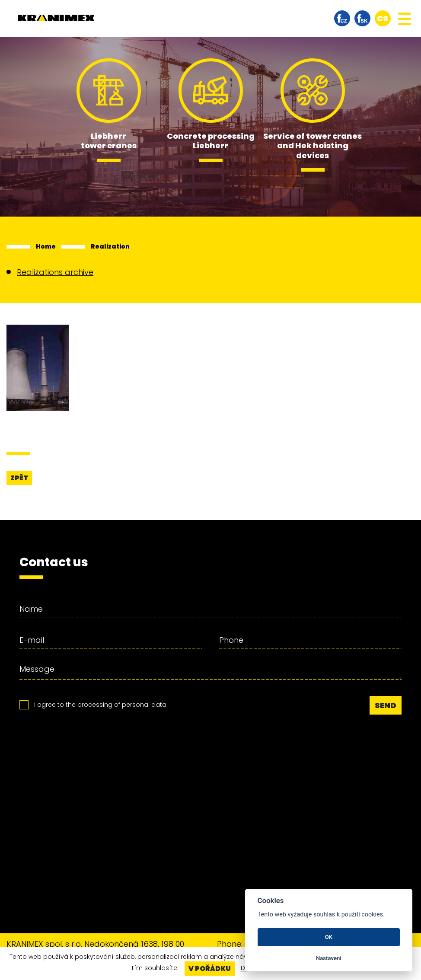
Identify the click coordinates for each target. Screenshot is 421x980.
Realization (110, 246)
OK (329, 937)
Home (46, 246)
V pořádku (210, 969)
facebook (342, 18)
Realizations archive (55, 272)
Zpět (19, 478)
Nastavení (329, 958)
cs (383, 18)
